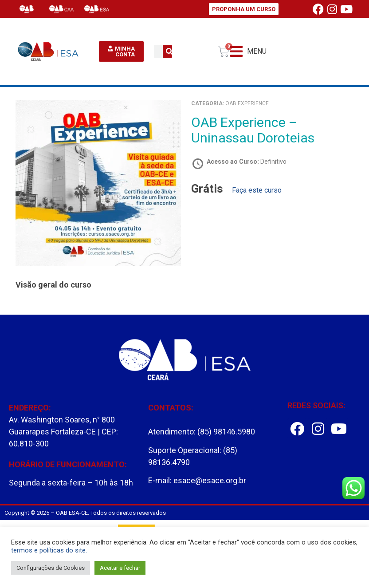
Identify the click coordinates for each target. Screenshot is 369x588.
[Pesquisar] (169, 51)
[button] (248, 52)
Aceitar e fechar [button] (120, 568)
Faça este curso (257, 190)
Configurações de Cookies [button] (51, 568)
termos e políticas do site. (49, 550)
